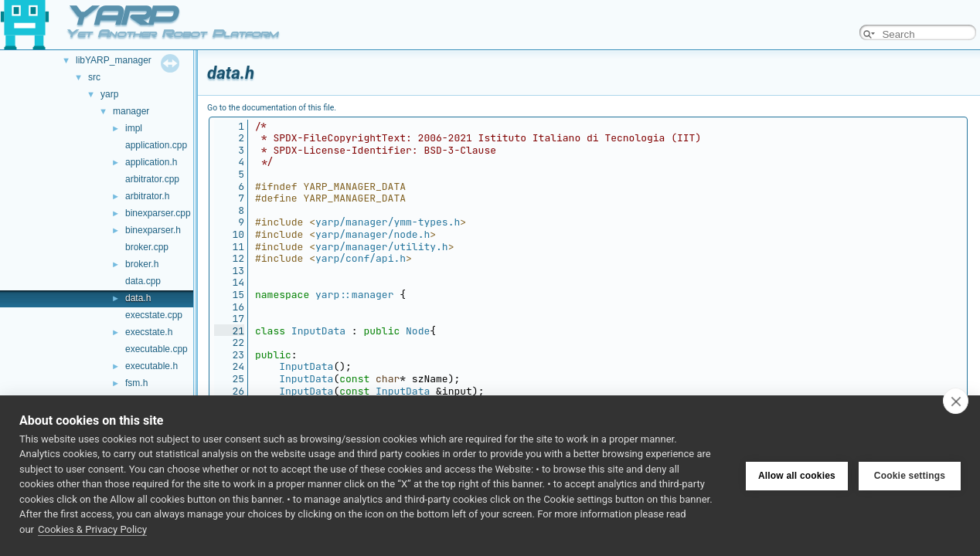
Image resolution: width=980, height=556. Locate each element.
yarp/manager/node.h (373, 234)
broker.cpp (147, 247)
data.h (138, 298)
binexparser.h (153, 230)
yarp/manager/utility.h (382, 247)
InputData (318, 331)
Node (418, 331)
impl (134, 128)
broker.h (142, 264)
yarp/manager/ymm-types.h (388, 222)
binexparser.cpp (158, 213)
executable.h (151, 366)
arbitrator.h (147, 196)
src (94, 77)
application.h (151, 162)
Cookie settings (910, 476)
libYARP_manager (114, 60)
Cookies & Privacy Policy (92, 529)
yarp (109, 94)
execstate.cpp (154, 315)
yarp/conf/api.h (361, 258)
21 (229, 331)
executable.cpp (157, 349)
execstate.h (149, 332)
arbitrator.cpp (152, 179)
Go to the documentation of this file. (272, 108)
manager (131, 111)
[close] (956, 401)
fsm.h (136, 383)
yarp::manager (354, 295)
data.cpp (143, 281)
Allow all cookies (797, 476)
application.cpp (156, 145)
